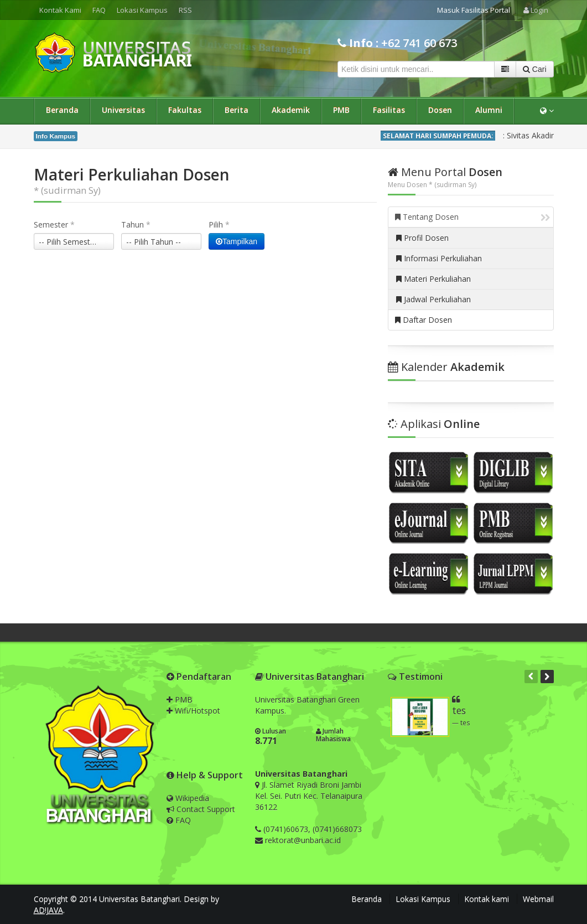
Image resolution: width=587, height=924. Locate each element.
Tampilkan (237, 241)
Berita (237, 110)
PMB (341, 110)
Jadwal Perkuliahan (433, 299)
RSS (185, 10)
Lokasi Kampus (142, 10)
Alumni (489, 110)
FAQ (99, 10)
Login (536, 10)
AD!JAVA (48, 910)
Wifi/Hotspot (193, 711)
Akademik (291, 110)
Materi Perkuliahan (433, 279)
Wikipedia (188, 798)
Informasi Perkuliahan (439, 258)
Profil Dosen (422, 238)
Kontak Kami (60, 10)
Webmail (538, 899)
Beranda (62, 110)
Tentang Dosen (472, 217)
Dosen (440, 110)
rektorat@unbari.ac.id (303, 840)
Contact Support (201, 809)
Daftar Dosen (424, 320)
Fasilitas (389, 110)
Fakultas (185, 110)
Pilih (219, 224)
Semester (54, 224)
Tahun (136, 224)
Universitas (123, 110)
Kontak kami (487, 899)
